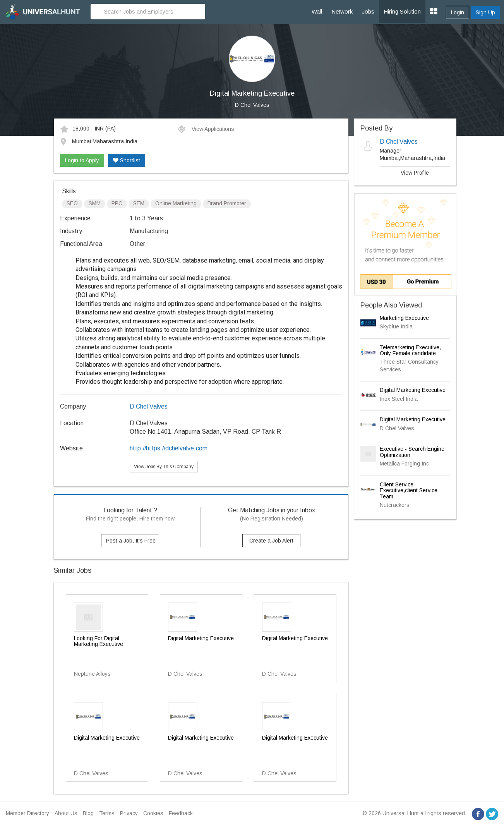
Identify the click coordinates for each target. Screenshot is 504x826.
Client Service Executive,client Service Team (409, 490)
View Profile (415, 173)
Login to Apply (82, 160)
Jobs (368, 11)
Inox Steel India (399, 399)
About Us (66, 813)
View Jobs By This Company (164, 467)
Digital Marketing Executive (413, 390)
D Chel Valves (252, 105)
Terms (107, 813)
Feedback (181, 813)
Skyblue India (396, 326)
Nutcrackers (395, 505)
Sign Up (485, 12)
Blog (88, 813)
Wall (317, 11)
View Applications (206, 129)
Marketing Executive (404, 318)
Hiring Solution (402, 11)
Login (458, 12)
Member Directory (27, 813)
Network (342, 11)
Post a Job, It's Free (131, 541)
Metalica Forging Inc (404, 464)
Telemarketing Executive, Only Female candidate (410, 350)
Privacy (129, 813)
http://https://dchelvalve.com (169, 448)
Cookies (153, 813)
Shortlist (127, 160)
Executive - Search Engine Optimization (412, 452)
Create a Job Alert (271, 541)
